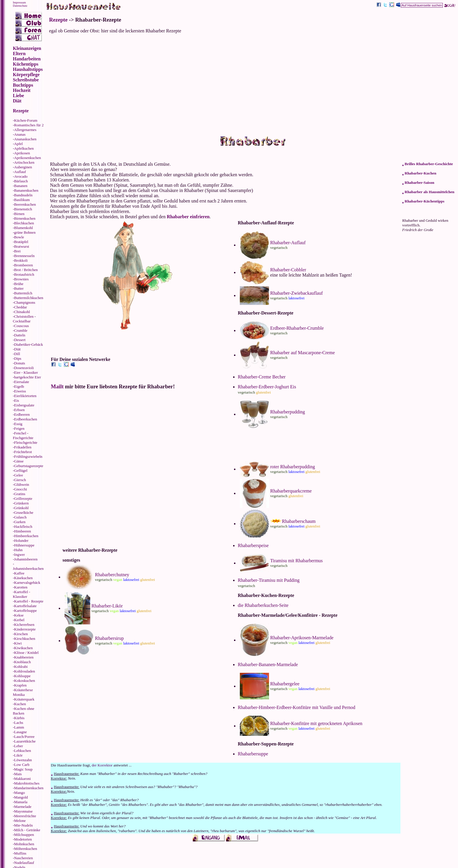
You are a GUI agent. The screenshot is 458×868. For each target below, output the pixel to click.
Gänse (19, 461)
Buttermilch (23, 293)
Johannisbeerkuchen (28, 569)
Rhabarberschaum (299, 521)
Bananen (21, 186)
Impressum (19, 2)
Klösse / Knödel (26, 653)
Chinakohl (22, 312)
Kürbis (19, 718)
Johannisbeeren (26, 559)
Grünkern (21, 503)
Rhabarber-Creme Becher (262, 377)
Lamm (19, 727)
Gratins (20, 494)
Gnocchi (20, 489)
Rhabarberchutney (112, 575)
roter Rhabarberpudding (293, 467)
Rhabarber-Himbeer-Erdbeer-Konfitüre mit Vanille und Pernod (296, 707)
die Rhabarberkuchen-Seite (263, 605)
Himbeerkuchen (26, 536)
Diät (17, 349)
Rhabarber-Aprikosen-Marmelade (302, 638)
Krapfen (20, 685)
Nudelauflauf (24, 863)
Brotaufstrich (24, 274)
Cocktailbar (22, 321)
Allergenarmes (25, 130)
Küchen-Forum (26, 120)
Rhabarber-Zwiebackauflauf (296, 293)
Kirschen (21, 634)
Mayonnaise (23, 811)
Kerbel (19, 620)
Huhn (18, 550)
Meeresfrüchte (25, 816)
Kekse (19, 615)
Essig (18, 424)
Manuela (21, 802)
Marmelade (23, 807)
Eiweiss (20, 391)
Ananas (20, 134)
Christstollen (24, 316)
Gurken (20, 522)
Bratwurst (21, 246)
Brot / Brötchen (26, 270)
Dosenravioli (24, 368)
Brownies (21, 279)
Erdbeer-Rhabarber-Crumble (297, 328)
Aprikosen (22, 153)
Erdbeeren (22, 414)
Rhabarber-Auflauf (288, 243)
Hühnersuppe (24, 545)
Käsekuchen (23, 578)
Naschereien (23, 858)
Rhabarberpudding (288, 412)
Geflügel (21, 470)
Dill (17, 354)
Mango (19, 793)
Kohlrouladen (24, 671)
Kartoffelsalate (25, 606)
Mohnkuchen (24, 844)
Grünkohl (21, 508)
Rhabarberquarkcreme (291, 491)
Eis (17, 400)
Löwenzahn (23, 760)
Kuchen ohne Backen (24, 711)
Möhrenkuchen (26, 849)
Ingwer (19, 554)
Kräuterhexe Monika (23, 692)
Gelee (18, 475)
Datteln (20, 335)
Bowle (19, 237)
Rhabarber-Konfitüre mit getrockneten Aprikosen (316, 723)
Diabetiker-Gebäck (28, 344)
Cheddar (20, 307)
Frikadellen (23, 447)
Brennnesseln (24, 256)
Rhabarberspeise (253, 545)
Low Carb (22, 765)
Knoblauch (22, 662)
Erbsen (19, 410)
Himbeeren (22, 531)
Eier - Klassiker (26, 372)
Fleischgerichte (26, 442)
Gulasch (20, 517)
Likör (18, 755)
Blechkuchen (24, 223)
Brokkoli (21, 260)
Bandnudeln (23, 195)
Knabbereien (24, 657)
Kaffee (19, 573)
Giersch (20, 480)
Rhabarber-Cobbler (288, 270)
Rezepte (58, 20)
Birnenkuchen (25, 218)
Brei (17, 251)
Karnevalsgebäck (27, 583)
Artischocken (24, 162)
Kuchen (20, 704)
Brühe (19, 284)
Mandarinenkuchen (29, 788)
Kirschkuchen (25, 639)
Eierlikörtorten (25, 396)
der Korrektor (102, 765)
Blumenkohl (23, 228)
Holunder (21, 540)
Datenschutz (20, 6)
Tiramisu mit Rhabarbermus (296, 561)
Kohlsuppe (22, 676)
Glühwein (21, 484)
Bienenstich (23, 209)
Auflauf (20, 172)
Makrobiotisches (27, 783)
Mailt (57, 386)
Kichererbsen (24, 625)
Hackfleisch (23, 526)
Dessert (20, 340)
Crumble (21, 330)
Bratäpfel (21, 242)
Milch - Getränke (27, 830)
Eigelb (19, 386)
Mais (18, 774)
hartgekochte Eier (27, 377)
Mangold (21, 797)
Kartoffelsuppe (25, 611)
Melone (20, 821)
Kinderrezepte (25, 629)
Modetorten (23, 839)
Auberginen (23, 167)
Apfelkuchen (24, 148)
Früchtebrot (23, 452)
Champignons (25, 302)
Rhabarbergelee (285, 684)
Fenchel (20, 433)
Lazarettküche (25, 741)
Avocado (21, 176)
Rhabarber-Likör (107, 606)
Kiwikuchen (23, 648)
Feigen (19, 428)
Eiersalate (21, 382)
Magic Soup (23, 769)
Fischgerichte (23, 438)
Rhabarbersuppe (253, 754)
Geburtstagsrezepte (29, 466)
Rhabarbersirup (109, 638)
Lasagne (20, 732)
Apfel (18, 144)
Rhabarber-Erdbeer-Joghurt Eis (267, 387)
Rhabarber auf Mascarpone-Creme (302, 353)
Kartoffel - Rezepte (29, 601)
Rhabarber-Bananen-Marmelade (268, 664)
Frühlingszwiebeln (28, 456)
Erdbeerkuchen (26, 419)
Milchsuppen (24, 835)
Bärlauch (21, 181)
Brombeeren (23, 265)
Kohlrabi (21, 667)
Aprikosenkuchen (27, 158)
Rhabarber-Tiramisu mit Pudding (269, 580)
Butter (19, 288)
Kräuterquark (24, 699)
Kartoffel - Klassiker (21, 594)
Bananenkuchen (26, 190)
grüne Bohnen (25, 232)
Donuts (20, 363)
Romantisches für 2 (29, 125)
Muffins (20, 853)
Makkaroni (22, 779)
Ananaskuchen (25, 139)
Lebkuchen (22, 751)
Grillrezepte (23, 498)
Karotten (21, 587)
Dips (18, 358)
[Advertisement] (252, 85)
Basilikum (22, 200)
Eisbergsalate (24, 405)
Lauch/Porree (24, 737)
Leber (18, 746)
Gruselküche (24, 512)
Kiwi (18, 643)
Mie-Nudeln (23, 825)
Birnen (19, 214)
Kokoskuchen (25, 681)
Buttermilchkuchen (29, 298)
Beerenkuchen (25, 204)
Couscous (21, 326)
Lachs (19, 723)
